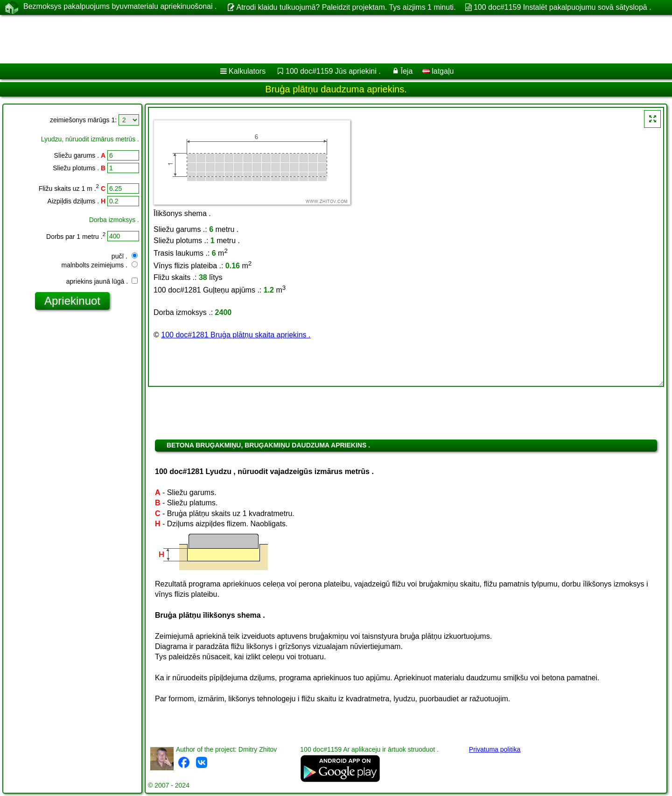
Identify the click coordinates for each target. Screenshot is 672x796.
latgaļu (438, 71)
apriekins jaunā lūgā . (102, 281)
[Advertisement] (283, 39)
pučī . (125, 256)
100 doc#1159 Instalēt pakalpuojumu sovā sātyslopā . (563, 7)
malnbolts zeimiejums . (100, 265)
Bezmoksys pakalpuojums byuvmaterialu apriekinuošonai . (120, 7)
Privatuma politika (495, 749)
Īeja (407, 71)
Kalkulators (247, 71)
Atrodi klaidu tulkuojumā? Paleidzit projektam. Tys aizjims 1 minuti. (346, 7)
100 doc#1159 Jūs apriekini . (333, 71)
